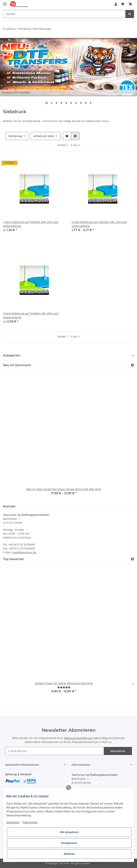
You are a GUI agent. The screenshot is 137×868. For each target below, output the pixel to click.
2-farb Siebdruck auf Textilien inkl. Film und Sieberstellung (99, 224)
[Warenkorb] (130, 4)
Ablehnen (69, 854)
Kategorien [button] (12, 355)
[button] (116, 4)
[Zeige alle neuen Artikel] (132, 365)
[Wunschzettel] (123, 4)
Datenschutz (30, 822)
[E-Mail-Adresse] (54, 751)
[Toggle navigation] (5, 2)
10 (91, 103)
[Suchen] (64, 14)
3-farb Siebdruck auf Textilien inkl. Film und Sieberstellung (31, 315)
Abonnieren (118, 751)
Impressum (13, 822)
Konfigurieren (69, 843)
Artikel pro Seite (44, 136)
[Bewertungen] (64, 687)
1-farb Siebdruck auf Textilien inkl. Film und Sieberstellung (31, 224)
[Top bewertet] (132, 559)
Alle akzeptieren (69, 832)
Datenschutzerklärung (78, 738)
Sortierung (15, 136)
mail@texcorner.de (24, 552)
